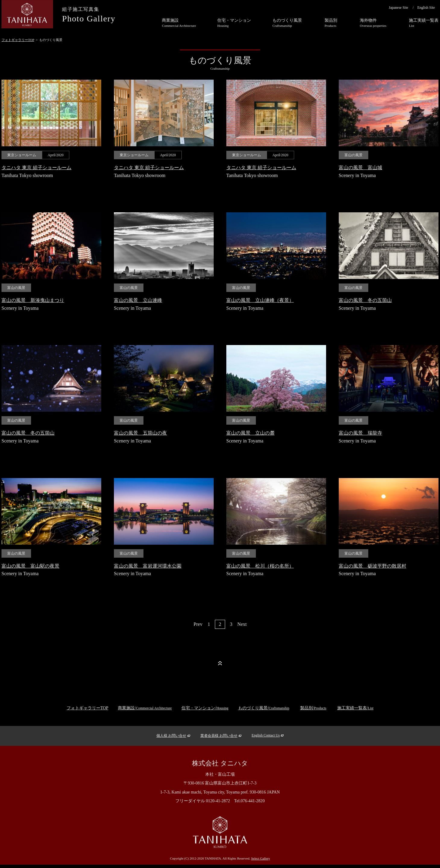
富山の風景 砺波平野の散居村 (372, 566)
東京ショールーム (22, 155)
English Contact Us (266, 735)
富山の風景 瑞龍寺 (360, 433)
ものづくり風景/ (264, 708)
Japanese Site (398, 8)
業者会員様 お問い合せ (219, 736)
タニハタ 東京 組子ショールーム (36, 168)
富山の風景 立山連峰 (138, 300)
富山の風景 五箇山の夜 (140, 433)
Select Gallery (261, 858)
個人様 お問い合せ (171, 736)
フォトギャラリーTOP (18, 40)
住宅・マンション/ (205, 708)
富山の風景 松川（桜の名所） (260, 566)
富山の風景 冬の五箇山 (365, 300)
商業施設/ (145, 708)
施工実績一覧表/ (355, 708)
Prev (198, 624)
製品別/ (313, 708)
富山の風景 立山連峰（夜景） (260, 300)
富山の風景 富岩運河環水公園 (148, 566)
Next (242, 624)
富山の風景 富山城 (360, 168)
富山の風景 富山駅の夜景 (30, 566)
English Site (426, 8)
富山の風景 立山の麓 (250, 433)
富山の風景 (354, 155)
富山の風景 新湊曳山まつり (33, 300)
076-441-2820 (253, 801)
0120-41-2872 (218, 801)
